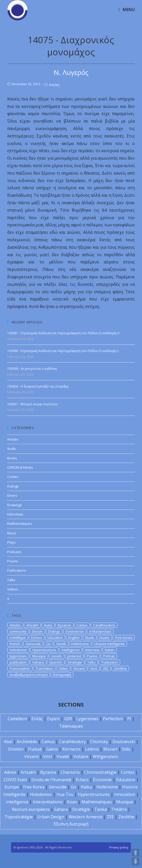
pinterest (74, 656)
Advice (10, 772)
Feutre (105, 638)
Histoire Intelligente (110, 644)
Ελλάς (37, 719)
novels (57, 656)
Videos (13, 589)
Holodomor (18, 650)
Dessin (37, 631)
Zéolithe (126, 817)
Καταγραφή (62, 675)
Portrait (109, 656)
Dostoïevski (124, 742)
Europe (12, 787)
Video (63, 668)
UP (136, 853)
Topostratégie (19, 817)
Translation (44, 668)
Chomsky (99, 742)
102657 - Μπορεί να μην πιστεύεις (33, 404)
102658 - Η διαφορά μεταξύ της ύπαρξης (38, 386)
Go (48, 644)
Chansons (70, 772)
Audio (12, 449)
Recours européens (31, 809)
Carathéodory (72, 742)
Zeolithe (120, 668)
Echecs (37, 638)
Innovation (125, 794)
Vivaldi (63, 757)
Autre (48, 625)
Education (55, 638)
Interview (92, 650)
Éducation (126, 780)
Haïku (86, 787)
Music (12, 533)
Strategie (75, 662)
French (15, 644)
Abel (8, 742)
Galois (52, 749)
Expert (53, 719)
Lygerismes (87, 719)
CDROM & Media (20, 467)
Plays (11, 542)
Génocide (58, 787)
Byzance (64, 625)
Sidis (126, 749)
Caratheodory (104, 625)
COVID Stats (15, 780)
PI (129, 719)
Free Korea (124, 638)
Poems (13, 561)
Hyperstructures (94, 794)
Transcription (20, 668)
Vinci (94, 668)
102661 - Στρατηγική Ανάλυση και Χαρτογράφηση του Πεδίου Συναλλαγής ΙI (63, 333)
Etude (90, 638)
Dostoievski (75, 631)
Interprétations (48, 802)
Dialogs (13, 486)
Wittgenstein (105, 757)
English (74, 638)
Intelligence (71, 650)
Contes (13, 477)
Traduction (109, 662)
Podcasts (14, 552)
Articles (54, 85)
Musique (39, 656)
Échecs (82, 780)
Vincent (79, 668)
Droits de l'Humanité (51, 780)
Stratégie (81, 809)
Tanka (101, 809)
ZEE (106, 668)
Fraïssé (35, 749)
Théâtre (119, 809)
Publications (17, 570)
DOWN (136, 862)
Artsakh (32, 625)
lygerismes (18, 656)
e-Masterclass (100, 631)
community (18, 631)
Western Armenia (85, 817)
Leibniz (92, 749)
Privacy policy (119, 847)
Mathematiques (20, 523)
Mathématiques (97, 802)
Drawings (15, 505)
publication (18, 662)
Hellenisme (80, 644)
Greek (61, 644)
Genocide (33, 644)
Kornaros (72, 749)
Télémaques (71, 726)
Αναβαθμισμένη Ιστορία (29, 675)
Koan (72, 802)
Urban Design (51, 817)
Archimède (27, 742)
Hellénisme (107, 787)
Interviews (15, 514)
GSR (68, 719)
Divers (12, 495)
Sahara (38, 662)
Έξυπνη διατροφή (71, 824)
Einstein (16, 749)
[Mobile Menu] (127, 10)
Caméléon (17, 719)
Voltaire (81, 757)
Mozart (110, 749)
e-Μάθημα (18, 638)
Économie (102, 780)
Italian (110, 650)
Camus (82, 625)
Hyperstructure (44, 650)
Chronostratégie (100, 772)
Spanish (56, 662)
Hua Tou (65, 794)
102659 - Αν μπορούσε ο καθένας (32, 369)
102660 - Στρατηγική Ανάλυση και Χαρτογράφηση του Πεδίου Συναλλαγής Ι (63, 351)
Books (12, 458)
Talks (11, 580)
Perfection (113, 719)
